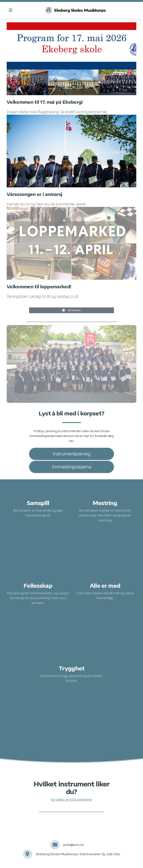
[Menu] (10, 10)
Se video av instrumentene (71, 800)
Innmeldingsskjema (71, 467)
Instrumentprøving (71, 454)
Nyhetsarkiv (71, 310)
